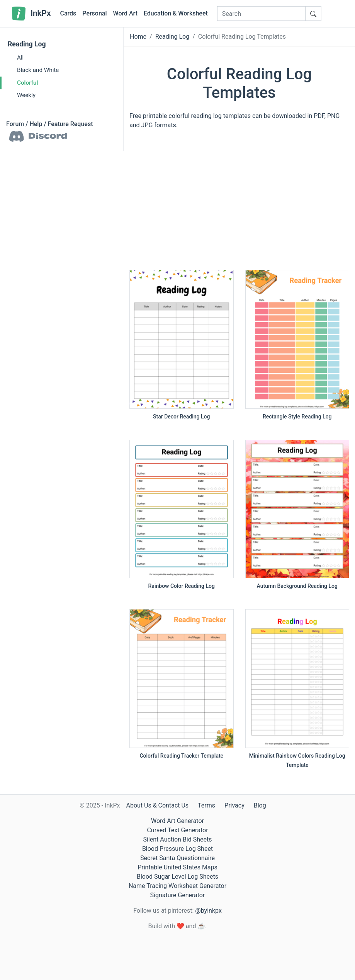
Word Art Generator (177, 821)
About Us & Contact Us (157, 805)
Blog (260, 805)
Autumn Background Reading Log (297, 586)
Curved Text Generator (177, 830)
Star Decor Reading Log (181, 417)
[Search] (261, 14)
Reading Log (27, 44)
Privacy (234, 805)
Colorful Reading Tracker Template (181, 756)
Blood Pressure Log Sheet (177, 849)
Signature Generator (178, 895)
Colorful (27, 83)
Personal (94, 13)
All (20, 58)
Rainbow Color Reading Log (182, 586)
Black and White (38, 70)
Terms (206, 805)
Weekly (26, 95)
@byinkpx (208, 911)
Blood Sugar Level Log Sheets (177, 877)
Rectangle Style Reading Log (297, 417)
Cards (68, 13)
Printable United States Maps (177, 867)
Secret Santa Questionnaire (177, 858)
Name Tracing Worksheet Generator (177, 886)
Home (138, 37)
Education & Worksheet (176, 13)
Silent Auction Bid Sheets (177, 839)
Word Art (125, 13)
